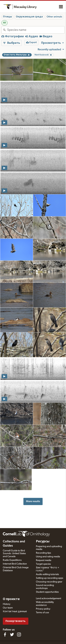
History (7, 604)
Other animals (54, 17)
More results (33, 501)
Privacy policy (43, 609)
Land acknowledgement (48, 598)
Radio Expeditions (12, 560)
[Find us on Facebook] (5, 635)
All (4, 23)
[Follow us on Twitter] (12, 635)
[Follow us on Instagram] (19, 635)
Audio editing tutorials (47, 574)
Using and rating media (48, 557)
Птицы (7, 17)
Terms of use (42, 613)
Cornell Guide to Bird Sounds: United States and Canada (14, 554)
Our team (8, 608)
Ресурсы (43, 541)
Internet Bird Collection (15, 564)
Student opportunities (47, 592)
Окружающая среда (29, 17)
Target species (43, 564)
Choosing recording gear (49, 582)
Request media (44, 560)
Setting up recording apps (50, 578)
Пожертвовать (15, 621)
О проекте (11, 599)
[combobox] (36, 30)
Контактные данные (15, 611)
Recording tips (43, 553)
